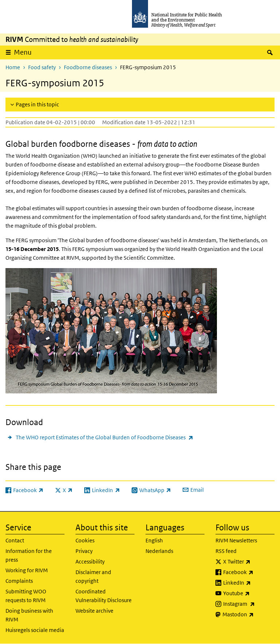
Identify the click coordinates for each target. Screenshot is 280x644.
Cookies (85, 540)
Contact (15, 540)
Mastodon (248, 614)
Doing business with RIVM (29, 615)
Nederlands (159, 551)
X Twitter (249, 562)
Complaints (19, 581)
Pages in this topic (37, 104)
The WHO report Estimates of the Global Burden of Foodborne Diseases (104, 437)
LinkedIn (249, 583)
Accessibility (90, 561)
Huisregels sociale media (35, 630)
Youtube (249, 593)
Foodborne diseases (88, 67)
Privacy (84, 551)
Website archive (94, 611)
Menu (23, 52)
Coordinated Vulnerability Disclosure (104, 596)
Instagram (249, 604)
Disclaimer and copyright (93, 576)
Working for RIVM (27, 570)
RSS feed (226, 551)
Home (13, 67)
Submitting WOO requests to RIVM (26, 596)
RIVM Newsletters (236, 540)
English (154, 540)
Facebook (249, 572)
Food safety (42, 67)
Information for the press (29, 555)
